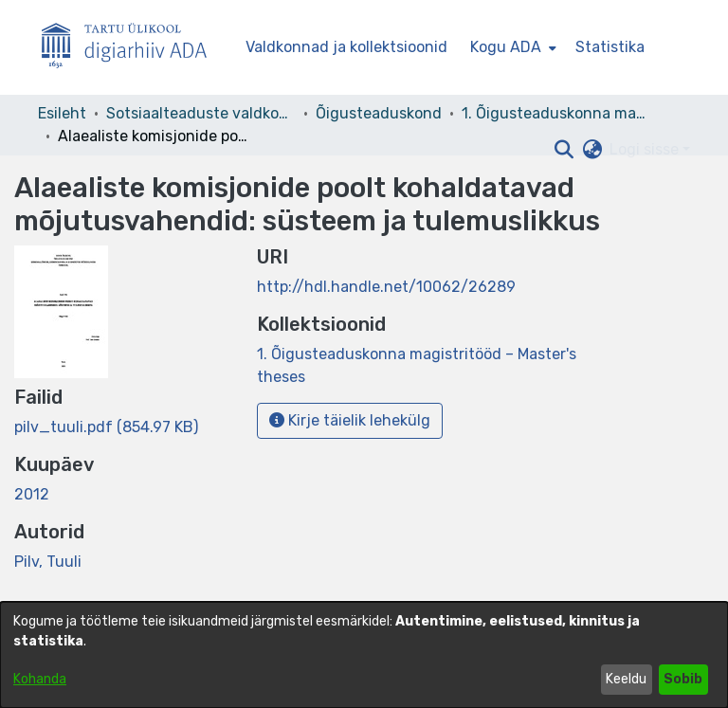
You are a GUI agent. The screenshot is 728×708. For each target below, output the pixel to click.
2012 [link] (32, 494)
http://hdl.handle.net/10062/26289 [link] (386, 287)
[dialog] (364, 655)
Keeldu (626, 679)
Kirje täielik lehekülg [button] (350, 420)
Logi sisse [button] (646, 149)
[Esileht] (132, 48)
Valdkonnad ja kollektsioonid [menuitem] (346, 47)
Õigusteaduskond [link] (379, 113)
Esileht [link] (62, 113)
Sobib (683, 679)
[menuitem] (511, 47)
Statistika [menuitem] (610, 47)
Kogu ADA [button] (506, 47)
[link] (106, 427)
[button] (564, 150)
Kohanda (40, 679)
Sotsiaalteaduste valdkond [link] (201, 113)
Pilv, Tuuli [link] (48, 562)
